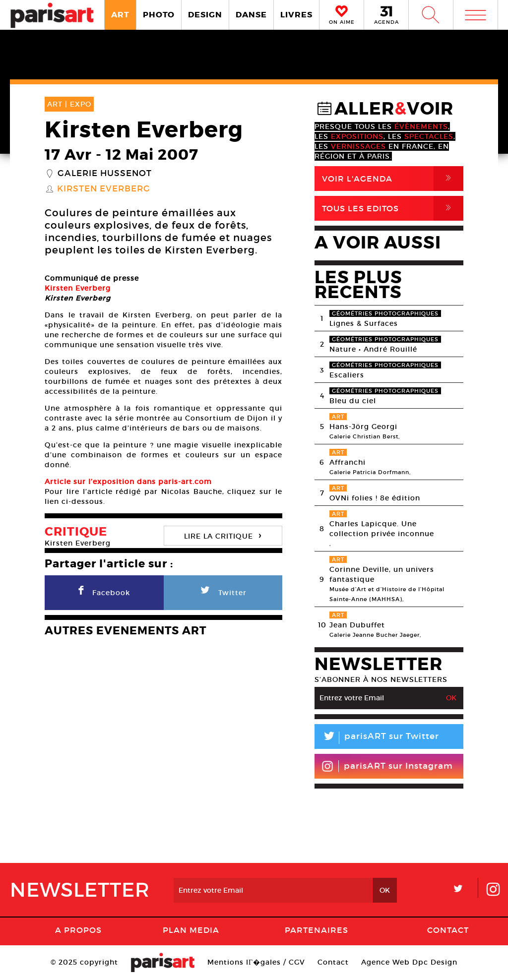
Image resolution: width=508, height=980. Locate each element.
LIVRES (296, 15)
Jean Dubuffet (357, 625)
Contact (448, 930)
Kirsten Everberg (104, 189)
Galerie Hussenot (105, 174)
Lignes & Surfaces (364, 323)
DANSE (251, 15)
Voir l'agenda (393, 179)
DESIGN (205, 15)
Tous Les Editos (393, 208)
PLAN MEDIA (191, 930)
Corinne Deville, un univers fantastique (382, 574)
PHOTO (159, 15)
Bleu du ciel (353, 401)
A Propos (78, 930)
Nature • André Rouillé (373, 349)
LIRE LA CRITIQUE (223, 535)
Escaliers (347, 375)
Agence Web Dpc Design (409, 962)
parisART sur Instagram (387, 766)
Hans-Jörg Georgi (363, 427)
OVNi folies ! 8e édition (375, 498)
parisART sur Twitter (377, 738)
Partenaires (317, 930)
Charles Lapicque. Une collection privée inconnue (382, 529)
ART (120, 15)
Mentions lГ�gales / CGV (256, 962)
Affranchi (348, 462)
